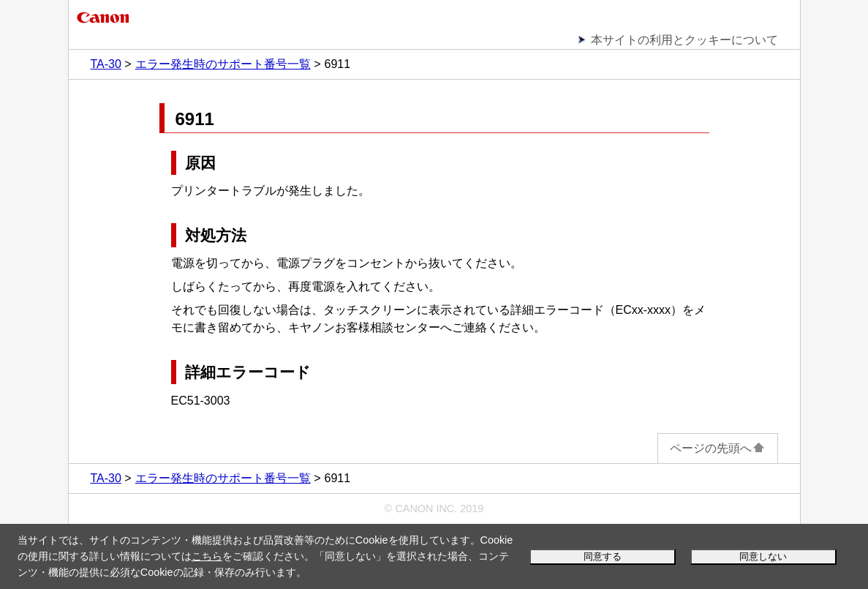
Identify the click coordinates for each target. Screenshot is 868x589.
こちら (207, 556)
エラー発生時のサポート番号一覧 (223, 64)
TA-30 (106, 64)
